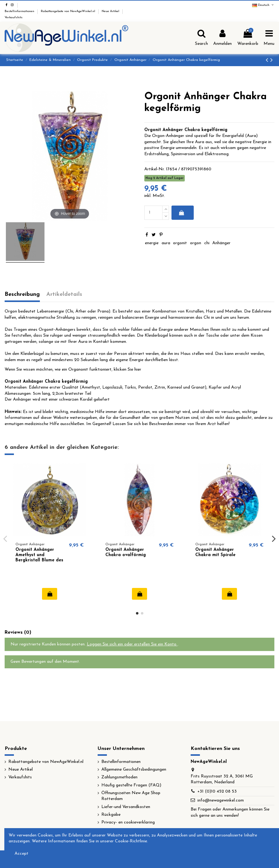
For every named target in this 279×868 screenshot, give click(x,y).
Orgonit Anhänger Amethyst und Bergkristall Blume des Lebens (39, 557)
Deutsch (263, 5)
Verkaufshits (14, 17)
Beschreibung (22, 294)
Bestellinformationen (20, 11)
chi (207, 243)
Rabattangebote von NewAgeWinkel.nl (68, 11)
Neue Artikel (111, 11)
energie (152, 243)
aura (166, 243)
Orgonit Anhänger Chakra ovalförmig (126, 552)
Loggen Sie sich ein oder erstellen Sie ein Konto (132, 644)
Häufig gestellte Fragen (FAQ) (131, 785)
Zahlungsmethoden (119, 777)
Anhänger (221, 243)
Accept (21, 854)
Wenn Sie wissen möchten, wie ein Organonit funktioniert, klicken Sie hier (73, 370)
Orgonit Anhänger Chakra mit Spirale (215, 552)
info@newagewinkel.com (221, 800)
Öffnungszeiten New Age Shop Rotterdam (131, 796)
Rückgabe (111, 815)
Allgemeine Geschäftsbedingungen (134, 770)
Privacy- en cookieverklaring (128, 822)
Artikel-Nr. (154, 169)
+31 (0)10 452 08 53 (217, 791)
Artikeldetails (64, 294)
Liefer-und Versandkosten (126, 807)
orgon (196, 243)
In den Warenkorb (182, 213)
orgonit (180, 243)
